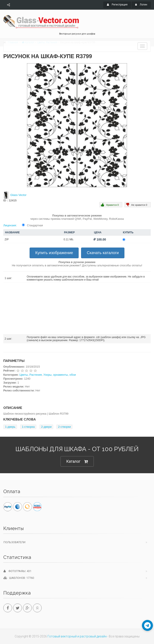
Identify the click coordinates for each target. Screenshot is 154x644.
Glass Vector (18, 195)
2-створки (64, 427)
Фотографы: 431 (17, 571)
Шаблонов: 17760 (19, 578)
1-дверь (10, 427)
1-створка (28, 427)
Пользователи (14, 542)
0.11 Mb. (69, 239)
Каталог (77, 462)
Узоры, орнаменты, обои (60, 375)
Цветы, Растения (31, 375)
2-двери (46, 427)
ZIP (7, 239)
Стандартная (35, 225)
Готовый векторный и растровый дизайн (77, 636)
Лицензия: (10, 225)
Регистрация (117, 5)
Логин (141, 5)
